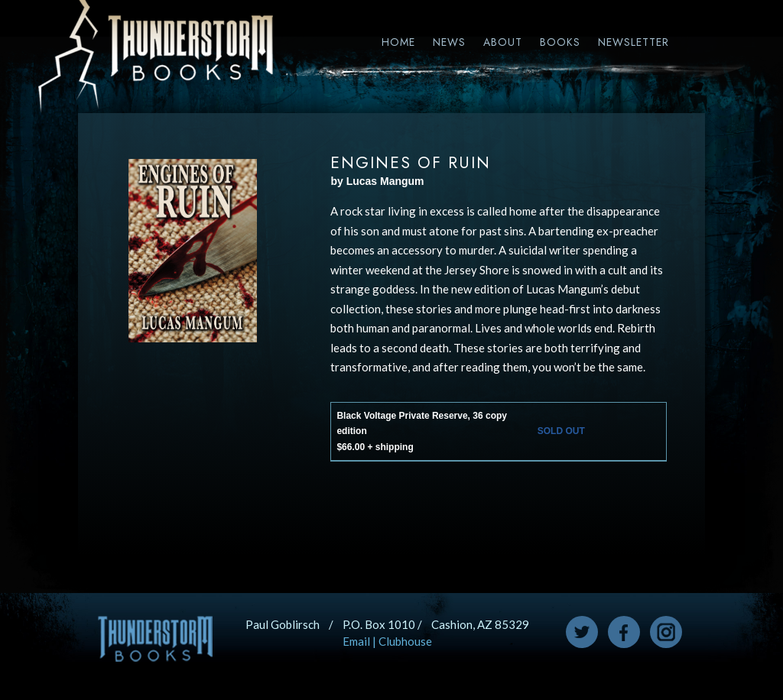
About (503, 42)
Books (560, 42)
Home (398, 42)
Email (356, 641)
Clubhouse (405, 641)
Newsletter (634, 42)
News (449, 42)
